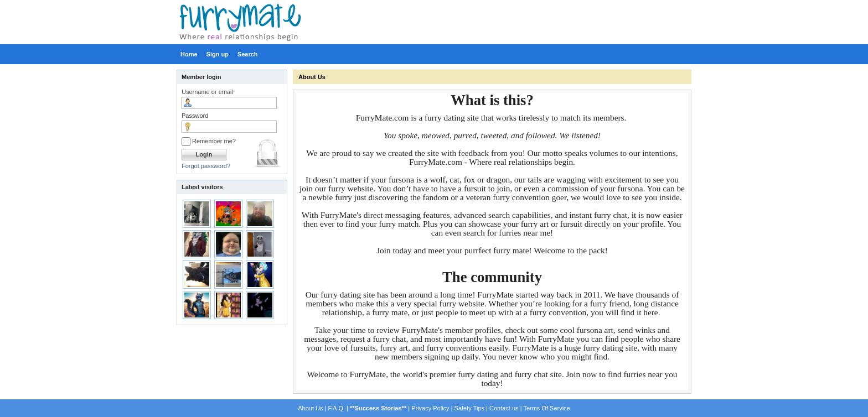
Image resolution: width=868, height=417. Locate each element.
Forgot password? (206, 166)
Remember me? (209, 141)
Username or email (207, 92)
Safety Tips (469, 408)
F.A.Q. (336, 408)
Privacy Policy (430, 408)
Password (195, 116)
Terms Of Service (546, 408)
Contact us (504, 408)
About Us (312, 77)
